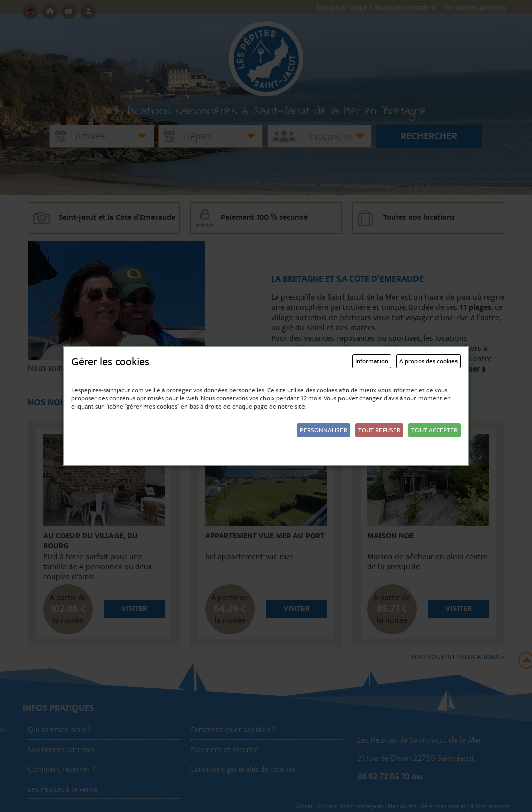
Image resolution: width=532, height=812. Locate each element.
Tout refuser (379, 430)
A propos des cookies (428, 361)
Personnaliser (324, 430)
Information (372, 361)
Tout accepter (434, 430)
